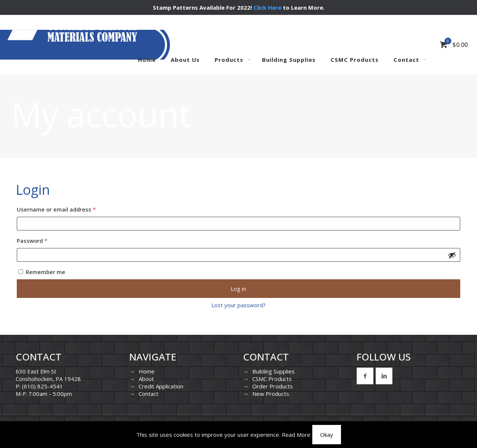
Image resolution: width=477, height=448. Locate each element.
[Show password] (452, 255)
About (146, 379)
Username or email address (68, 208)
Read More (296, 435)
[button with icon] (365, 376)
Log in (238, 289)
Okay (327, 435)
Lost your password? (238, 305)
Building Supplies (274, 371)
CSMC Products (272, 379)
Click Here (267, 7)
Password (44, 240)
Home (147, 371)
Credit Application (161, 386)
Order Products (273, 386)
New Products (271, 394)
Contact (149, 394)
